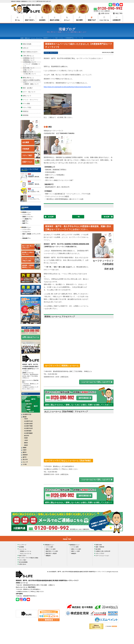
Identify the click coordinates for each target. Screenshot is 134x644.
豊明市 (26, 443)
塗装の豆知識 (27, 44)
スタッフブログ (100, 553)
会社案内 (42, 20)
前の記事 (107, 217)
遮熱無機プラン (27, 238)
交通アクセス (31, 162)
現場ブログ (92, 20)
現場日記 (26, 111)
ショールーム (104, 20)
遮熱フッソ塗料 (76, 551)
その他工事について (30, 74)
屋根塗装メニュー (75, 545)
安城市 (26, 438)
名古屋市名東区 (28, 424)
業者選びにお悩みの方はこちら (31, 253)
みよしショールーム (26, 553)
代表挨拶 (31, 149)
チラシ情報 (26, 104)
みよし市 (25, 462)
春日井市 (27, 436)
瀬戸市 (25, 457)
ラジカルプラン (27, 232)
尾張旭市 (25, 455)
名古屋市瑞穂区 (28, 433)
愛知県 (25, 417)
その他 (25, 464)
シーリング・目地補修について (32, 65)
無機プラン (25, 221)
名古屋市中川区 (27, 414)
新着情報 (26, 115)
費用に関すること (28, 78)
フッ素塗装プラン (27, 219)
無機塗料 (48, 556)
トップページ (23, 545)
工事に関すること (28, 56)
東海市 (26, 445)
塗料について (27, 96)
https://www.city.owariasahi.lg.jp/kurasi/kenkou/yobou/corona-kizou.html (67, 87)
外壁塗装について (29, 58)
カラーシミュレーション (102, 556)
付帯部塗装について (30, 62)
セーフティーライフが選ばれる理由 (31, 260)
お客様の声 (117, 20)
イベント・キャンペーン (51, 53)
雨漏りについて (28, 72)
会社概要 (31, 142)
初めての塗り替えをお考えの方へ (31, 247)
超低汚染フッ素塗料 (51, 553)
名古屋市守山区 (28, 421)
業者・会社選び (28, 88)
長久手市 (25, 460)
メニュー (67, 20)
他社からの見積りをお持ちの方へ (32, 81)
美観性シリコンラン (28, 217)
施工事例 (79, 20)
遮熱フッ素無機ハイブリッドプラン (31, 235)
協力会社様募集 (23, 562)
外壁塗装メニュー (49, 545)
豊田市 (25, 452)
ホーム (17, 20)
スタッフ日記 (27, 107)
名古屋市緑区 (28, 431)
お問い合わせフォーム (31, 337)
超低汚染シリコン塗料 (52, 551)
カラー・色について (29, 92)
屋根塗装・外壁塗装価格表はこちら (31, 266)
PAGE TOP (67, 539)
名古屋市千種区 (28, 426)
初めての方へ (30, 20)
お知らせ (26, 48)
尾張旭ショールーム (26, 551)
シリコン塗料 (49, 547)
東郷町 (25, 448)
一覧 (78, 217)
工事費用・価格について (31, 84)
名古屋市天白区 (28, 428)
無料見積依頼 (84, 398)
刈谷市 (26, 419)
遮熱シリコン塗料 (76, 549)
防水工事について (29, 68)
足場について (27, 70)
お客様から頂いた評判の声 (103, 551)
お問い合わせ (105, 13)
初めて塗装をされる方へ (30, 52)
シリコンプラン (27, 215)
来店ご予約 (119, 13)
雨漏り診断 (99, 545)
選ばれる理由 (55, 20)
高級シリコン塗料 (51, 549)
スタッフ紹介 (31, 155)
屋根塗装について (29, 60)
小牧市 (26, 440)
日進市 (25, 450)
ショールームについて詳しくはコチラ (96, 382)
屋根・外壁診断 (100, 547)
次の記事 (51, 217)
